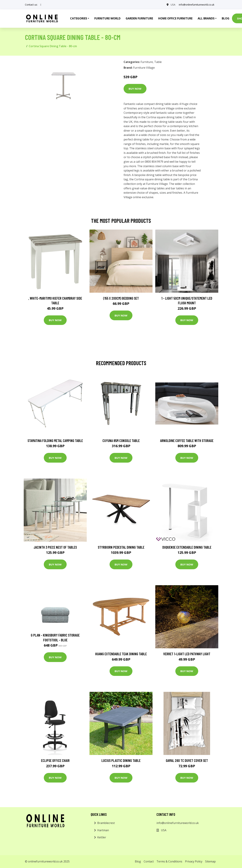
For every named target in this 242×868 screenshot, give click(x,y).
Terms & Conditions (169, 861)
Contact (149, 861)
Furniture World (107, 18)
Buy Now (135, 89)
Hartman (103, 830)
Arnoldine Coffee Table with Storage (187, 441)
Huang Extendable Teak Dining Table (121, 654)
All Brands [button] (206, 18)
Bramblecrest (106, 823)
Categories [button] (79, 18)
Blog (226, 18)
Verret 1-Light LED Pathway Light (187, 654)
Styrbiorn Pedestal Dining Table (121, 547)
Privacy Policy (194, 861)
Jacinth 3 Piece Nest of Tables (55, 547)
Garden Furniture (139, 18)
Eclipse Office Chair (55, 760)
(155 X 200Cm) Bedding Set (121, 298)
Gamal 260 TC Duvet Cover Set (187, 760)
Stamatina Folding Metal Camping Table (55, 441)
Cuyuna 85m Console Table (121, 441)
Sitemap (210, 861)
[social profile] (41, 5)
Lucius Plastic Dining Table (121, 760)
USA (173, 5)
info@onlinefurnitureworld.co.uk (197, 5)
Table (158, 62)
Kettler (102, 837)
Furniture (147, 62)
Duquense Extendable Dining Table (187, 547)
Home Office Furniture (175, 18)
